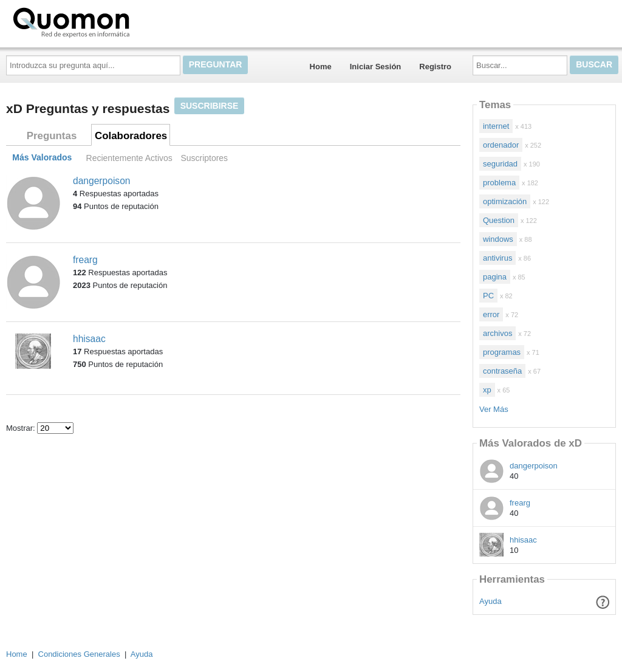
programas (502, 352)
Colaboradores (131, 136)
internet (496, 126)
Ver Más (494, 409)
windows (498, 239)
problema (499, 183)
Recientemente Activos (129, 158)
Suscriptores (204, 158)
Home (321, 67)
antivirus (497, 258)
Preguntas (52, 136)
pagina (495, 277)
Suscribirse (210, 106)
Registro (435, 67)
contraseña (502, 371)
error (491, 314)
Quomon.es (110, 21)
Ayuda (490, 601)
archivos (497, 333)
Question (499, 220)
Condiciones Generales (79, 654)
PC (488, 296)
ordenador (501, 145)
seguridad (500, 164)
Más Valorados (42, 158)
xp (487, 390)
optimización (505, 201)
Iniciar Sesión (376, 67)
